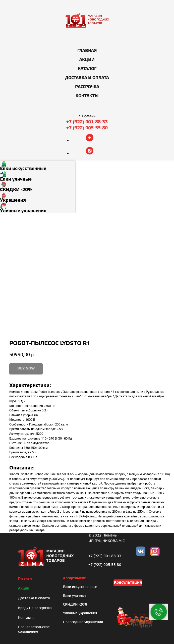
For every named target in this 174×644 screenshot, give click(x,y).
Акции (87, 60)
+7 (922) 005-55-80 (87, 128)
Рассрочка (87, 87)
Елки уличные (75, 596)
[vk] (90, 140)
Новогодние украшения (83, 622)
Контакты (87, 96)
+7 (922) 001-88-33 (87, 122)
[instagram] (90, 153)
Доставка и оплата (87, 78)
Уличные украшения (80, 613)
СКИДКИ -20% (75, 605)
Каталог (87, 69)
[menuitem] (38, 166)
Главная (87, 51)
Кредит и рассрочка (35, 608)
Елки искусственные (80, 587)
